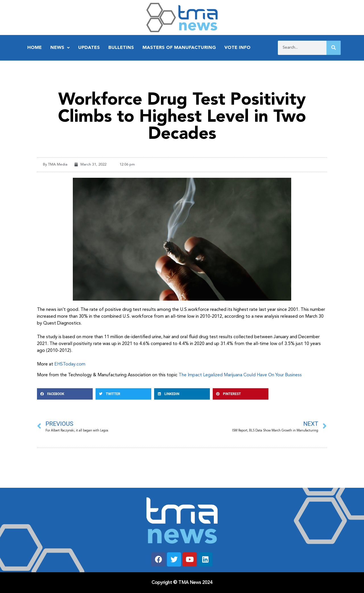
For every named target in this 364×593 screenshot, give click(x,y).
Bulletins (121, 48)
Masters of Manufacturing (179, 48)
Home (35, 48)
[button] (65, 394)
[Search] (334, 48)
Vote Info (237, 48)
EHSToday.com (70, 364)
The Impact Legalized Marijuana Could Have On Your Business (240, 375)
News (60, 48)
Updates (89, 48)
